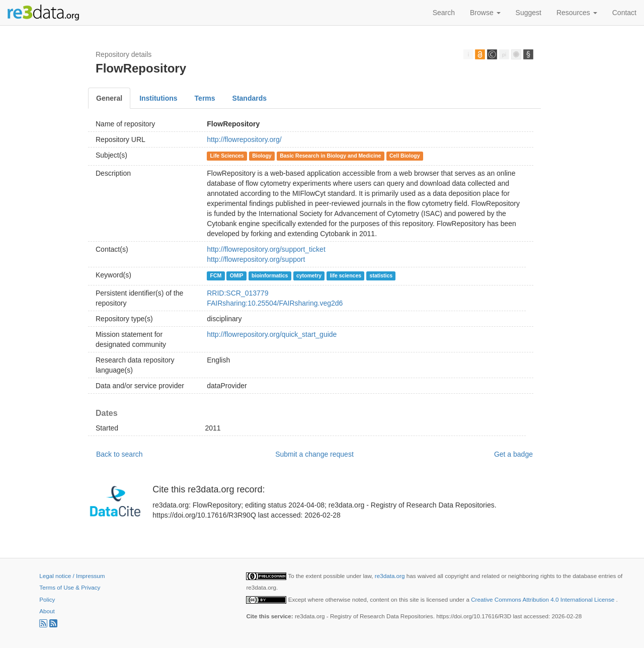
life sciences (346, 275)
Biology (262, 156)
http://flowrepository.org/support (256, 259)
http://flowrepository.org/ (244, 139)
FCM (216, 275)
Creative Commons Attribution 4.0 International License (543, 599)
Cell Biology (405, 156)
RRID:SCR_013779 (237, 293)
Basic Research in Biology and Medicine (330, 156)
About (47, 611)
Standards (250, 98)
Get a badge (513, 454)
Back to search (119, 454)
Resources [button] (577, 13)
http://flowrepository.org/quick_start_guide (272, 334)
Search (444, 13)
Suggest (529, 13)
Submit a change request (314, 454)
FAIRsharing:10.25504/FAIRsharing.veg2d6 (275, 303)
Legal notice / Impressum (72, 576)
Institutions (158, 98)
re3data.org (391, 576)
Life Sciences (227, 156)
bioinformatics (270, 275)
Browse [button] (485, 13)
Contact (624, 13)
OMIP (237, 275)
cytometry (309, 275)
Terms (205, 98)
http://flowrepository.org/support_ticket (266, 249)
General (109, 98)
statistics (381, 275)
